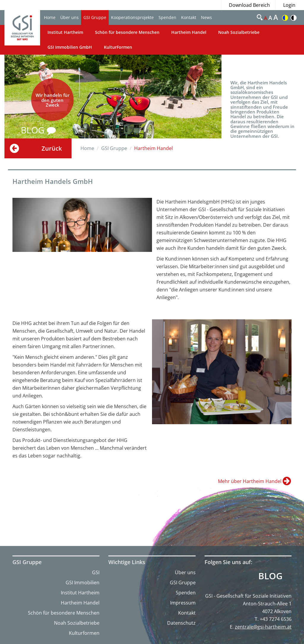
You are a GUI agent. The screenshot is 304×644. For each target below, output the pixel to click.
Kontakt (189, 17)
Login (289, 5)
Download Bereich (249, 5)
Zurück (52, 148)
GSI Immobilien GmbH (70, 47)
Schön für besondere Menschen (127, 32)
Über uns (69, 17)
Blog (270, 576)
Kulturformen (84, 633)
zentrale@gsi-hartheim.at (263, 627)
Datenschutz (181, 623)
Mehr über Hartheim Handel (250, 481)
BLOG (38, 130)
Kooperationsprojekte (132, 17)
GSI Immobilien (83, 583)
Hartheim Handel (189, 32)
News (206, 17)
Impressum (183, 603)
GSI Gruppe (95, 17)
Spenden (167, 17)
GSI (96, 572)
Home (50, 17)
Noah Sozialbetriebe (239, 32)
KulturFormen (118, 47)
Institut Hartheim (65, 32)
